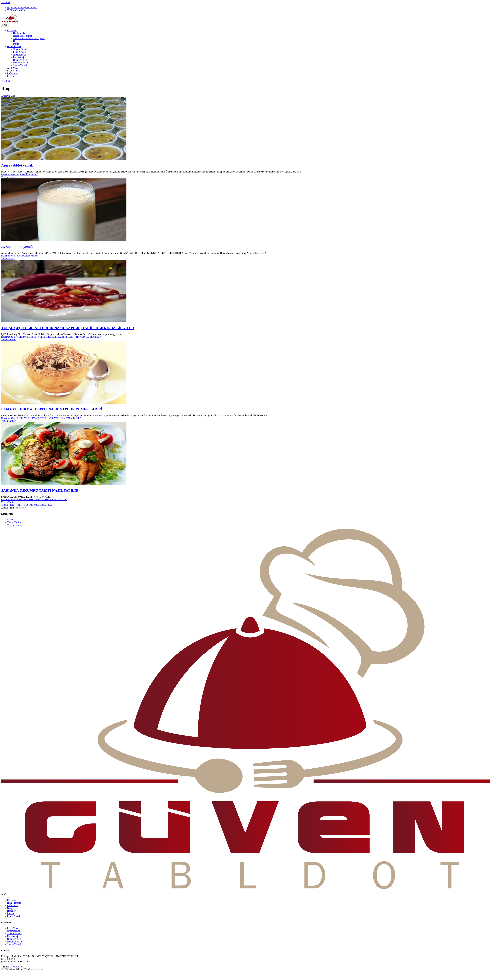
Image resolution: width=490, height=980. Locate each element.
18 (32, 505)
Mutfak (17, 44)
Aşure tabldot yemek (17, 165)
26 (51, 505)
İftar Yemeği (19, 57)
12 (18, 505)
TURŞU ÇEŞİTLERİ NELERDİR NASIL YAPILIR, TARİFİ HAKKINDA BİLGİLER (68, 328)
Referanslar (13, 73)
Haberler (11, 911)
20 (37, 505)
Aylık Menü (13, 68)
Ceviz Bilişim (16, 967)
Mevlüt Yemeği (21, 63)
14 (23, 505)
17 (30, 505)
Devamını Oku (20, 174)
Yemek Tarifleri (9, 340)
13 (20, 505)
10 (13, 505)
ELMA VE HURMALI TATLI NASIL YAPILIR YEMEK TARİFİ (52, 409)
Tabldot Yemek (20, 49)
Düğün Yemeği (20, 60)
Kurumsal (12, 30)
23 (44, 505)
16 (27, 505)
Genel (10, 520)
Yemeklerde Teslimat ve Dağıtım (29, 38)
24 (46, 505)
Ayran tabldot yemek (17, 247)
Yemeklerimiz (8, 177)
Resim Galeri (13, 916)
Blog (9, 908)
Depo (16, 41)
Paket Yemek (19, 52)
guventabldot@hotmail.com (22, 8)
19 (34, 505)
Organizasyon (20, 55)
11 (15, 505)
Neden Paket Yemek (23, 36)
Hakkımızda (19, 33)
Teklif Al (5, 2)
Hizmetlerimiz (14, 46)
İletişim (11, 76)
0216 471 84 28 (16, 10)
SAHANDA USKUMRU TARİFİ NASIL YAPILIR (40, 490)
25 (49, 505)
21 (39, 505)
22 (42, 505)
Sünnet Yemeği (20, 65)
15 (25, 505)
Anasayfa (6, 96)
